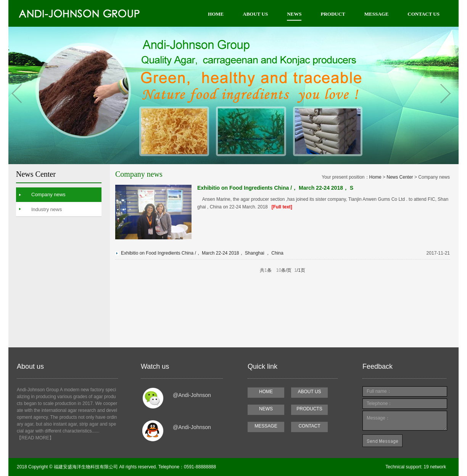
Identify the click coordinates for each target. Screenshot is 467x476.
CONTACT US (424, 14)
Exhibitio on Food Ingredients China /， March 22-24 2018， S (275, 188)
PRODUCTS (309, 409)
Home (375, 177)
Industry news (47, 209)
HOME (216, 14)
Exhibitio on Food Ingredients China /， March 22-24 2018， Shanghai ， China (202, 253)
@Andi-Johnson (192, 395)
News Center (400, 177)
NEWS (294, 14)
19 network (434, 467)
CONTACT (309, 426)
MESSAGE (377, 14)
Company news (48, 194)
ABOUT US (255, 14)
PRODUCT (333, 14)
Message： (405, 421)
